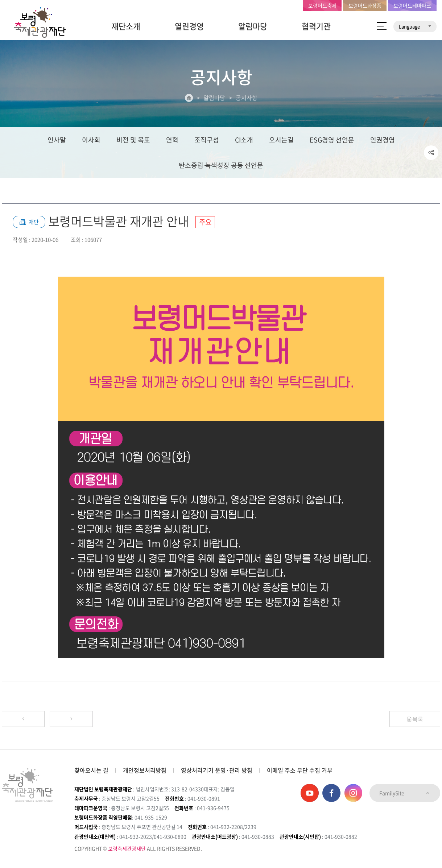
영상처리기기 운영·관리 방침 (217, 770)
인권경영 (383, 140)
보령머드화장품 (365, 5)
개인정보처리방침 (145, 770)
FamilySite (405, 793)
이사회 (91, 140)
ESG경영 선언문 (332, 140)
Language (415, 26)
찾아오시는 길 (91, 770)
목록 (415, 719)
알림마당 (253, 26)
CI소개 (244, 140)
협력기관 (316, 26)
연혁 (172, 140)
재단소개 (126, 26)
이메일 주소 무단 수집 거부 (300, 770)
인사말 (57, 140)
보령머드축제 (322, 5)
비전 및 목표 (133, 140)
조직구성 (207, 140)
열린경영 (189, 26)
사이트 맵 (382, 26)
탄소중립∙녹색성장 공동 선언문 (221, 166)
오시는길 (281, 140)
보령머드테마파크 (412, 5)
